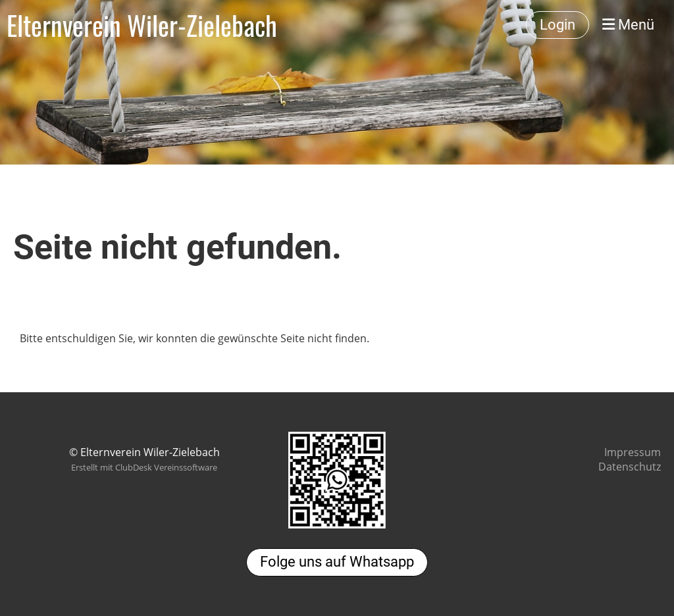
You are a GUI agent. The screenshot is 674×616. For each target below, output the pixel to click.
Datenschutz (630, 467)
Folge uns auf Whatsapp (337, 562)
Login (557, 25)
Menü (628, 25)
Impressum (633, 452)
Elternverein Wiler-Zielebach (142, 25)
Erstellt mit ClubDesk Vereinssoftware (144, 467)
